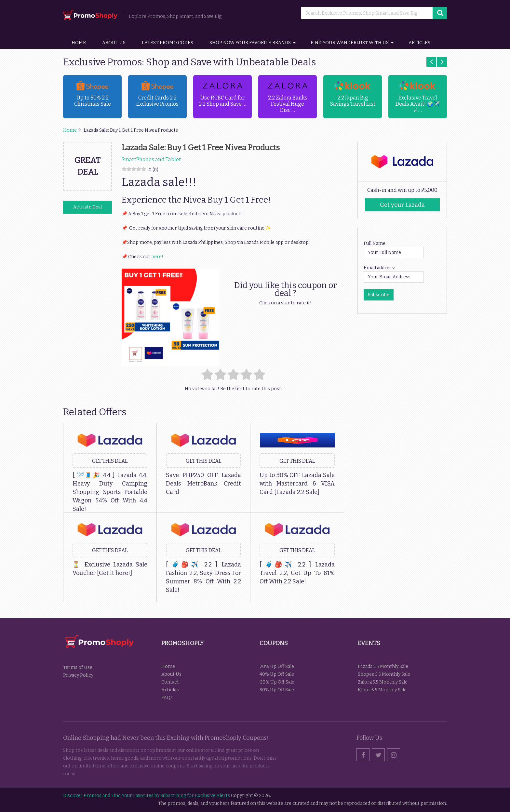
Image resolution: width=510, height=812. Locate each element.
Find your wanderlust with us (350, 43)
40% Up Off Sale (277, 674)
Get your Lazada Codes (402, 206)
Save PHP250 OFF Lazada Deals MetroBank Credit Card (203, 484)
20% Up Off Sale (277, 666)
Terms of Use (78, 667)
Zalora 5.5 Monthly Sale (383, 682)
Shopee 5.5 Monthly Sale (384, 674)
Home (79, 43)
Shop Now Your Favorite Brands (250, 43)
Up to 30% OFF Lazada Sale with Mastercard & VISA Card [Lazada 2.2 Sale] (297, 484)
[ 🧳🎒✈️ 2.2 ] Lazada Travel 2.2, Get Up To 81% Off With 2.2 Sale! (297, 573)
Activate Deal (87, 207)
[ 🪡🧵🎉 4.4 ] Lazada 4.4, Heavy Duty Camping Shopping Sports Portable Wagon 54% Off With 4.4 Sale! (110, 492)
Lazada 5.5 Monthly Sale (383, 666)
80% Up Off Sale (277, 690)
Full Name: (375, 243)
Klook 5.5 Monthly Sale (382, 690)
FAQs (167, 698)
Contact (170, 682)
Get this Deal (110, 461)
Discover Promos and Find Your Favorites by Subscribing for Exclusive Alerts (147, 796)
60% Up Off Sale (277, 682)
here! (157, 257)
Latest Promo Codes (168, 43)
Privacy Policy (78, 675)
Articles (419, 43)
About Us (114, 43)
